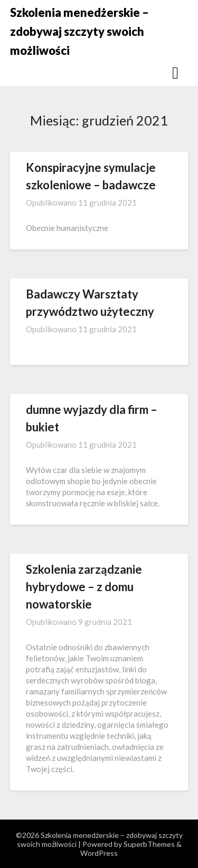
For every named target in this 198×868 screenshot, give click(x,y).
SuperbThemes (149, 844)
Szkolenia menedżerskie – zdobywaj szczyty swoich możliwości (79, 31)
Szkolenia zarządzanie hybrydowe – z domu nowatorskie (84, 587)
